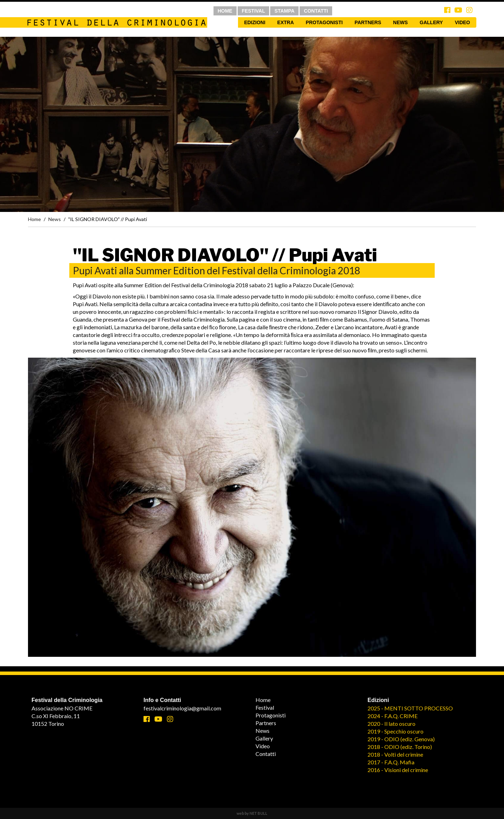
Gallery (431, 22)
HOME (225, 11)
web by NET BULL (252, 813)
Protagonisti (324, 22)
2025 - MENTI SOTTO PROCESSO (410, 708)
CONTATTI (316, 11)
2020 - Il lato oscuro (391, 724)
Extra (285, 22)
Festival (265, 707)
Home (34, 219)
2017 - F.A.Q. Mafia (391, 762)
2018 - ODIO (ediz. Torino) (400, 747)
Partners (368, 22)
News (400, 22)
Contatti (266, 754)
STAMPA (284, 11)
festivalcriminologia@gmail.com (182, 708)
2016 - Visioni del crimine (398, 770)
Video (462, 22)
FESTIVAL (254, 11)
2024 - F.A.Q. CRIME (393, 716)
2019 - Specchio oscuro (395, 731)
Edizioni (255, 22)
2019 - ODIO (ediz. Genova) (401, 739)
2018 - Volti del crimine (395, 754)
